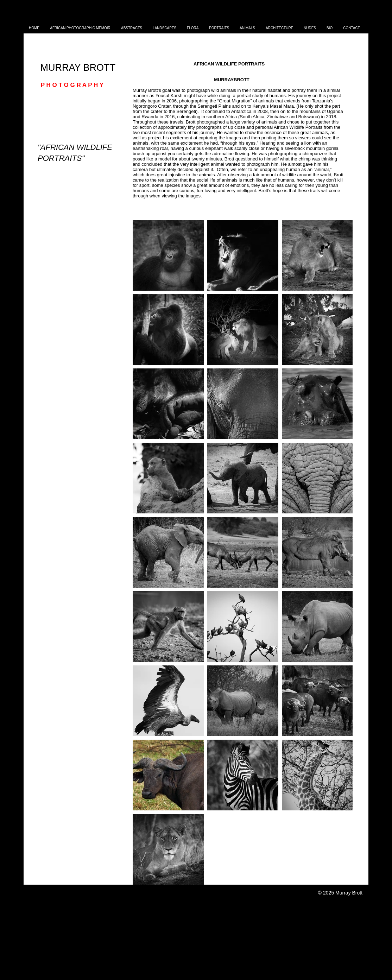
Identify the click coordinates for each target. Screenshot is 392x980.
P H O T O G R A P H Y (71, 85)
